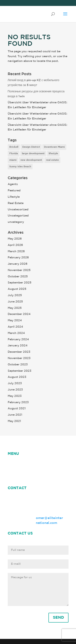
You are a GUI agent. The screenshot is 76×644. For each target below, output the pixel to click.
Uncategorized (18, 216)
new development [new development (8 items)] (31, 160)
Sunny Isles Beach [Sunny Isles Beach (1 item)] (20, 167)
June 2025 (15, 302)
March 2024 (16, 333)
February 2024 (18, 339)
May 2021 (14, 421)
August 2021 (17, 408)
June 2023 (15, 390)
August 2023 (17, 377)
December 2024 (19, 314)
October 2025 (18, 277)
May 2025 (15, 308)
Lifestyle (14, 197)
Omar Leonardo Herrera (28, 468)
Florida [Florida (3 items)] (14, 153)
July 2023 (15, 383)
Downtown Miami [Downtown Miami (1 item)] (54, 147)
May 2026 (15, 239)
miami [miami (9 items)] (13, 160)
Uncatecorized (18, 210)
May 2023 (15, 396)
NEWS (28, 463)
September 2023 (20, 371)
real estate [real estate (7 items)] (52, 160)
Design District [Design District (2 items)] (31, 147)
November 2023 (19, 358)
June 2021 (15, 415)
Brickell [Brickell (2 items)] (14, 147)
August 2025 (17, 289)
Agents (13, 184)
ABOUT (43, 463)
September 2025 (20, 283)
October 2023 (18, 365)
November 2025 (19, 270)
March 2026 (16, 251)
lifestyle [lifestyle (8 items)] (53, 153)
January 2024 (18, 346)
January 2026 (18, 264)
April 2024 (15, 327)
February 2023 (18, 402)
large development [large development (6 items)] (33, 153)
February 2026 (18, 258)
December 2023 (19, 352)
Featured (14, 191)
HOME (13, 463)
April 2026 (15, 245)
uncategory (16, 222)
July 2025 (15, 295)
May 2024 (15, 320)
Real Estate (16, 203)
